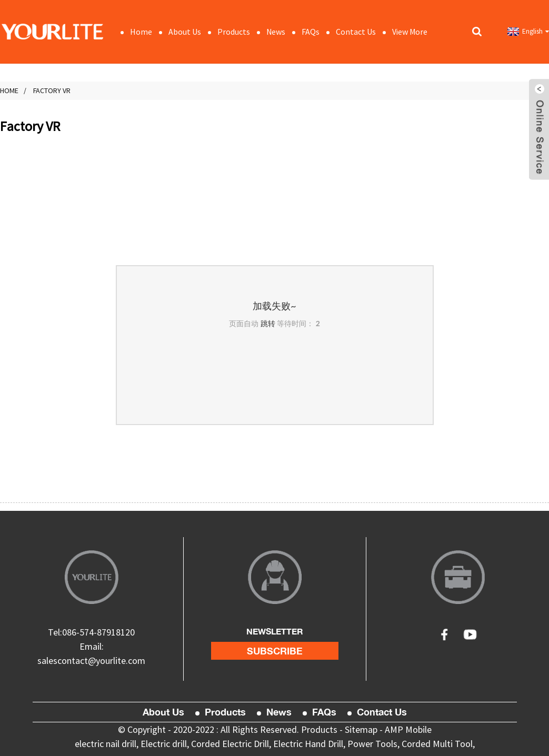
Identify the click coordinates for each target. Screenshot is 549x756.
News (276, 32)
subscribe (275, 651)
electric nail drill (106, 744)
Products (234, 32)
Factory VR (52, 90)
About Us (185, 32)
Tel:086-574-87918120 (91, 632)
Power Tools (372, 744)
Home (141, 32)
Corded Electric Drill (230, 744)
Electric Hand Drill (308, 744)
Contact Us (356, 32)
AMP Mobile (408, 729)
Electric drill (164, 744)
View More (410, 32)
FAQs (311, 32)
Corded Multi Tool (437, 744)
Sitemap (361, 729)
